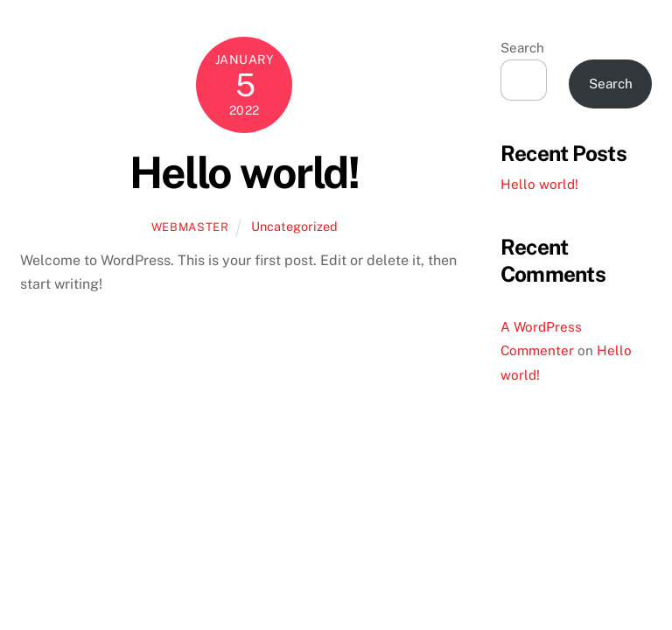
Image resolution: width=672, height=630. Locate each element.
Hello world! (244, 172)
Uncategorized (294, 226)
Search (522, 48)
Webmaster (190, 227)
